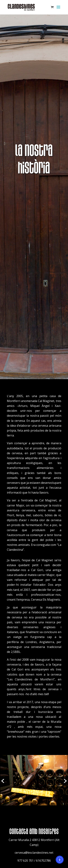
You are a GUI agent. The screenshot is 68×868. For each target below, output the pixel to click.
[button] (58, 9)
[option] (34, 781)
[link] (21, 7)
